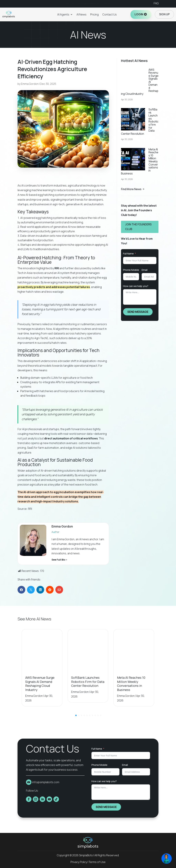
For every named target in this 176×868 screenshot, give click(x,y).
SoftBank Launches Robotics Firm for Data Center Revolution (88, 682)
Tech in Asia (25, 273)
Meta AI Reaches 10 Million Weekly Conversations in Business (131, 684)
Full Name (128, 254)
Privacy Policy (79, 862)
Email (145, 270)
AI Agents (63, 14)
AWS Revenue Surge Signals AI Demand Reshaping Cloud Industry (40, 684)
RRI (30, 509)
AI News (81, 14)
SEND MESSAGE (138, 312)
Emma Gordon (30, 84)
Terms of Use (97, 862)
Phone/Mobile (131, 270)
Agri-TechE (41, 338)
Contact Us (110, 14)
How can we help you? (136, 286)
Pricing (94, 14)
